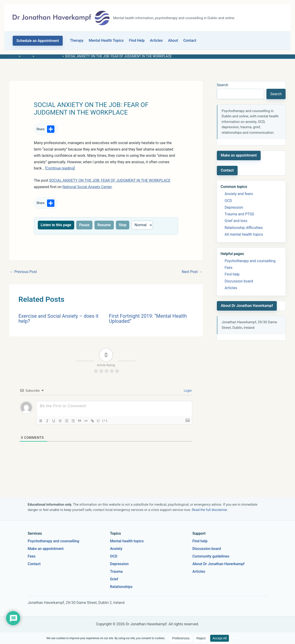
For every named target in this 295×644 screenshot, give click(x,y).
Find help (232, 274)
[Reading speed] (142, 225)
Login (187, 391)
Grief (114, 579)
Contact (190, 40)
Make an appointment (239, 155)
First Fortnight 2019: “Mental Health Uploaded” (148, 318)
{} (98, 420)
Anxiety (116, 549)
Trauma (116, 571)
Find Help (137, 40)
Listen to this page (56, 225)
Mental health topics (127, 541)
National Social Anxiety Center (87, 187)
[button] (38, 41)
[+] (105, 420)
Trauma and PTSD (239, 214)
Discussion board (239, 281)
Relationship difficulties (244, 228)
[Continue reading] (60, 168)
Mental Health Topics (106, 40)
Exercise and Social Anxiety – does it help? (58, 318)
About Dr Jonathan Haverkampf (247, 306)
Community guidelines (211, 556)
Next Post (192, 272)
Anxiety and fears (239, 194)
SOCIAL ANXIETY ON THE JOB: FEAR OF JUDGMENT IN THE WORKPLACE (110, 180)
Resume (104, 225)
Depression (234, 207)
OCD (228, 201)
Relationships (121, 587)
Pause (84, 225)
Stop (122, 225)
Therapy (77, 40)
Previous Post (23, 272)
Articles (156, 40)
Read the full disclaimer (209, 510)
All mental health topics (244, 234)
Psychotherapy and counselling (250, 261)
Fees (229, 268)
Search (223, 85)
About (173, 40)
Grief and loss (236, 221)
